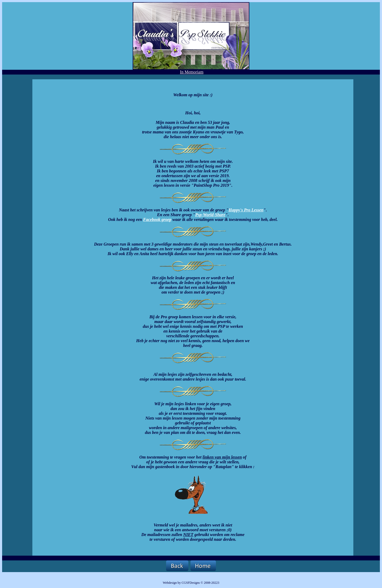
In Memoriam (192, 72)
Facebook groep (157, 219)
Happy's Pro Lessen (246, 210)
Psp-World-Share (210, 215)
